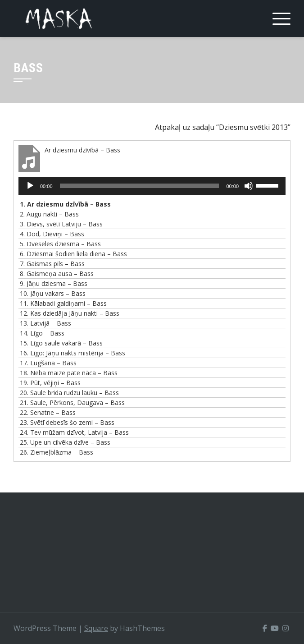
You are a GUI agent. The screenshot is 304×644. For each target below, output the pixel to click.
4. (52, 234)
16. (73, 353)
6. (73, 254)
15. (61, 343)
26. (57, 452)
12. (70, 313)
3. (61, 224)
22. (48, 412)
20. (69, 393)
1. (65, 204)
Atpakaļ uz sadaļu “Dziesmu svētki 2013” (223, 127)
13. (45, 323)
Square (96, 628)
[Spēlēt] (30, 186)
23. (67, 422)
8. (57, 274)
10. (53, 293)
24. (74, 432)
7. (52, 264)
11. (63, 303)
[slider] (140, 186)
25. (65, 442)
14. (42, 333)
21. (72, 402)
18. (69, 373)
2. (49, 214)
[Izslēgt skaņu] (249, 186)
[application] (152, 186)
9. (54, 283)
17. (48, 363)
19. (50, 383)
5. (60, 244)
